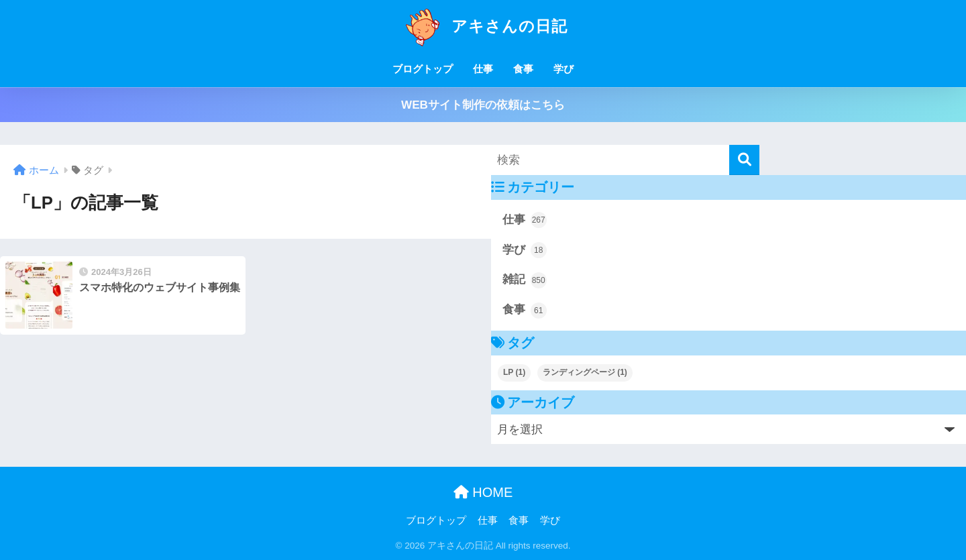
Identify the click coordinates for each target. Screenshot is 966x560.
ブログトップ (423, 69)
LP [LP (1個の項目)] (514, 372)
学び (563, 69)
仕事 (483, 69)
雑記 (525, 280)
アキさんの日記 (483, 26)
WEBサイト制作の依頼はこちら (483, 105)
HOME (483, 492)
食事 (523, 69)
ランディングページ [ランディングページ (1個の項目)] (585, 372)
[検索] (744, 160)
